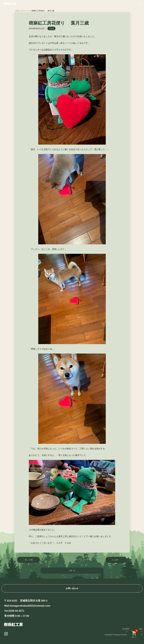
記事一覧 (72, 571)
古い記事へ (116, 560)
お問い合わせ (72, 588)
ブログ (51, 29)
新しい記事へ (29, 560)
